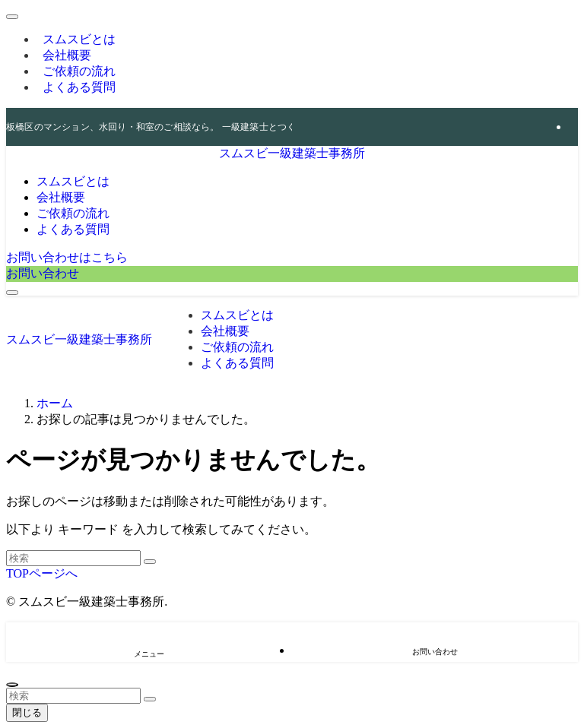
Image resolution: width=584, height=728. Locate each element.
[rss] (573, 127)
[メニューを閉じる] (12, 17)
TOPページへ (42, 573)
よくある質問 (79, 87)
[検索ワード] (73, 558)
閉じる (27, 712)
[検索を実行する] (150, 562)
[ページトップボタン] (12, 685)
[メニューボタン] (12, 293)
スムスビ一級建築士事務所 (292, 153)
